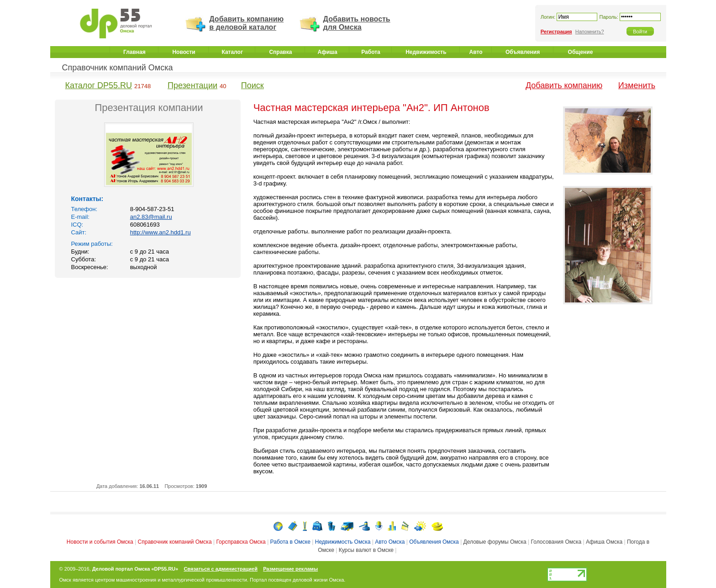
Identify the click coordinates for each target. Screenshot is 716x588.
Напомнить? (590, 32)
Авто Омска (390, 542)
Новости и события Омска (100, 542)
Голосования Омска (556, 542)
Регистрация (556, 32)
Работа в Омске (290, 542)
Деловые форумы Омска (495, 542)
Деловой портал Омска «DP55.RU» (135, 569)
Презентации (192, 85)
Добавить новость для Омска (357, 23)
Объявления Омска (434, 542)
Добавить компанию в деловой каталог (246, 23)
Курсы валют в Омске (366, 550)
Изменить (637, 85)
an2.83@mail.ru (151, 217)
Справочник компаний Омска (118, 68)
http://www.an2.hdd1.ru (161, 232)
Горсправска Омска (241, 542)
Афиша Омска (604, 542)
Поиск (253, 85)
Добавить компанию (564, 85)
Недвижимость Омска (343, 542)
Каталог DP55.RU (99, 85)
